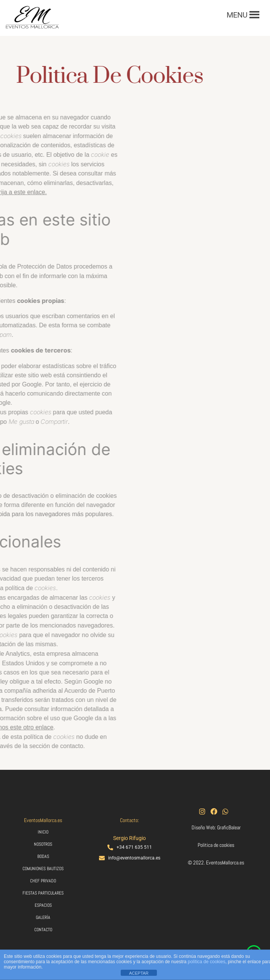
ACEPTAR (139, 973)
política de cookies (207, 962)
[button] (237, 15)
